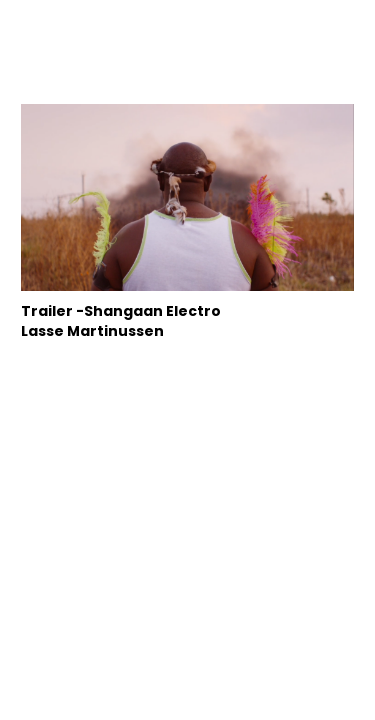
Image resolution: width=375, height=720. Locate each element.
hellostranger (187, 38)
